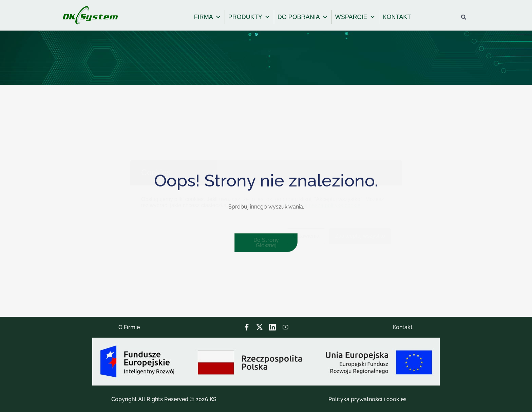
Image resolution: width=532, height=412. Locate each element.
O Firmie (129, 327)
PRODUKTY (249, 17)
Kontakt (403, 327)
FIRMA (208, 17)
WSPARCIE (355, 17)
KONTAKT (397, 17)
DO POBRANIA (303, 17)
